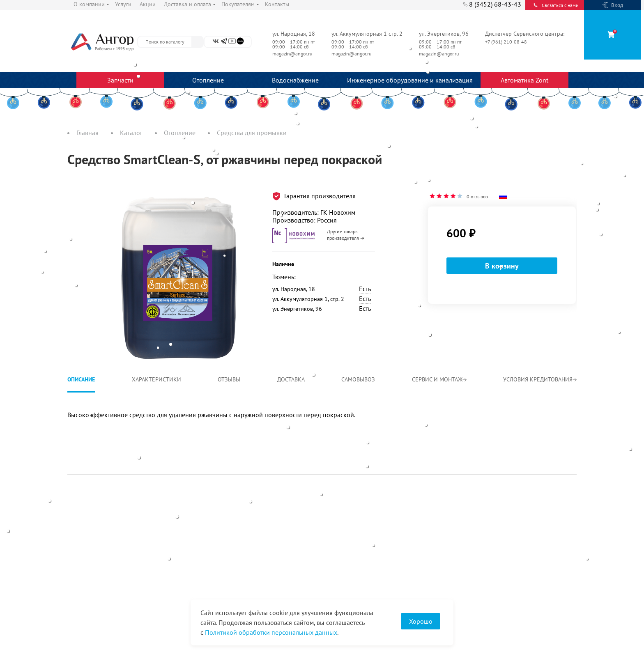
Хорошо (421, 621)
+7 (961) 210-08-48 (507, 42)
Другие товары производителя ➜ (346, 235)
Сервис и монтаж (439, 379)
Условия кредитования (540, 379)
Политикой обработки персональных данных (271, 632)
